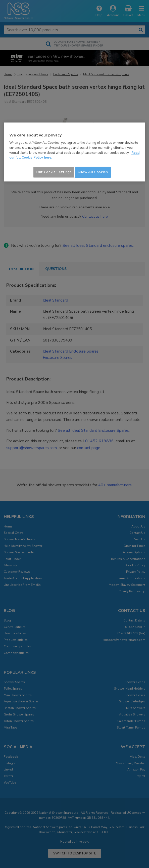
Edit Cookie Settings (54, 172)
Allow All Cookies (93, 172)
